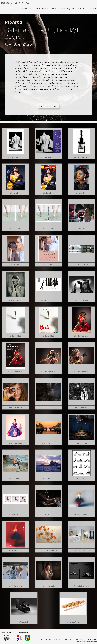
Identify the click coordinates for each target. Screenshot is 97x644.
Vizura (36, 9)
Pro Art (45, 9)
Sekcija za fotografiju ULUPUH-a (69, 639)
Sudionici (81, 9)
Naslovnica (25, 9)
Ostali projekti (66, 9)
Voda (54, 9)
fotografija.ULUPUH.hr (18, 3)
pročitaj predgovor (48, 106)
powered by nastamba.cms (87, 641)
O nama (92, 9)
